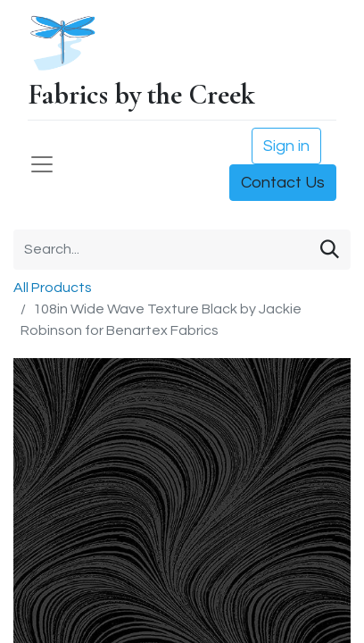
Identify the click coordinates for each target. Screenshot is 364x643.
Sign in (286, 146)
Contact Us (283, 183)
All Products (53, 288)
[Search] (330, 250)
